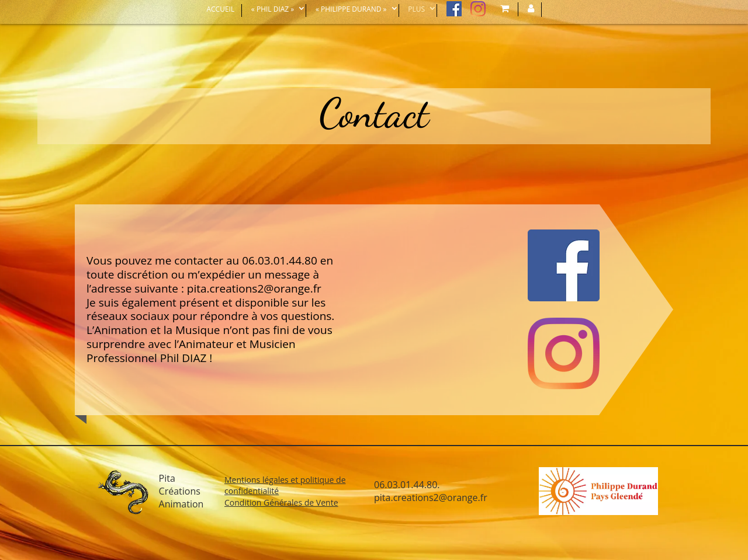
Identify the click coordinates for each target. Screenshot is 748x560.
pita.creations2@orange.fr (254, 288)
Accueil (220, 9)
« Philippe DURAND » (351, 9)
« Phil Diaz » (273, 9)
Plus (416, 9)
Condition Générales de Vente (281, 502)
